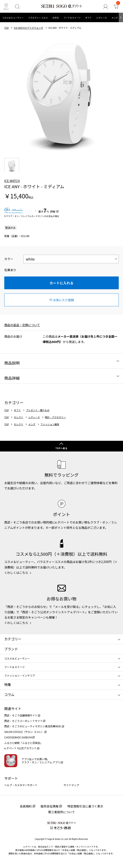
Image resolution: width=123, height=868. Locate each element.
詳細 (53, 211)
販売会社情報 (50, 806)
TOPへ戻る (61, 448)
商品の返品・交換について (22, 325)
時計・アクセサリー (55, 417)
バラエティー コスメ (38, 18)
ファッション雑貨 (50, 424)
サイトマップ (71, 785)
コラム (9, 694)
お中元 (56, 18)
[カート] (116, 7)
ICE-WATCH (12, 181)
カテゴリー (13, 639)
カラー (9, 259)
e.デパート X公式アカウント (20, 748)
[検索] (17, 7)
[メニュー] (6, 7)
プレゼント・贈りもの (38, 410)
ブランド (11, 649)
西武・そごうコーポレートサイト (23, 721)
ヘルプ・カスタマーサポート (21, 785)
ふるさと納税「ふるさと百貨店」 (23, 743)
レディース (102, 18)
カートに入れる (61, 283)
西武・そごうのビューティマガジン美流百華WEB (33, 726)
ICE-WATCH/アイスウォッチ (29, 28)
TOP (7, 28)
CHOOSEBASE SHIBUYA (18, 737)
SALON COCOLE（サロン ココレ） (24, 732)
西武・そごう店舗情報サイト (21, 715)
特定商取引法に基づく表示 (85, 806)
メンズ (115, 18)
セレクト (19, 417)
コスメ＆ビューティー (13, 18)
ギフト (88, 18)
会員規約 (26, 806)
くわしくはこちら (16, 573)
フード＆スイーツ (72, 18)
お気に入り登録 (64, 300)
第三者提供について (62, 812)
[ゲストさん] (105, 7)
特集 (8, 684)
